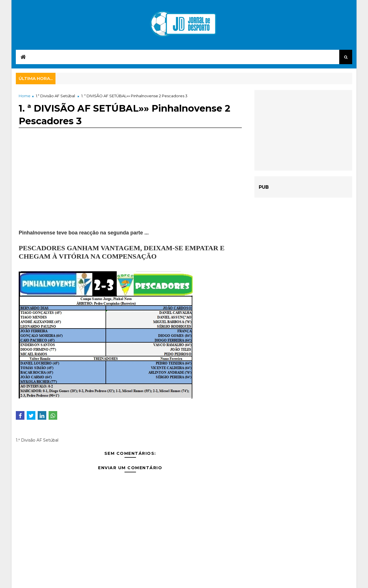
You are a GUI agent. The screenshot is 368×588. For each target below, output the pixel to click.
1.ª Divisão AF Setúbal (55, 96)
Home (25, 96)
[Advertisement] (130, 189)
